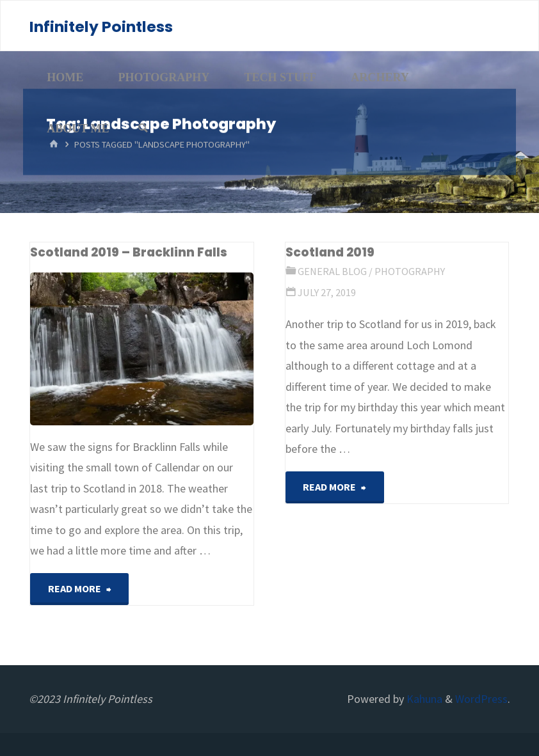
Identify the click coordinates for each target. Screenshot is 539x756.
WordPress (481, 699)
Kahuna (423, 699)
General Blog (332, 271)
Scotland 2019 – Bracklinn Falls (129, 252)
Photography (410, 271)
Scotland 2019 (330, 252)
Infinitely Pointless (101, 27)
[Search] (143, 129)
